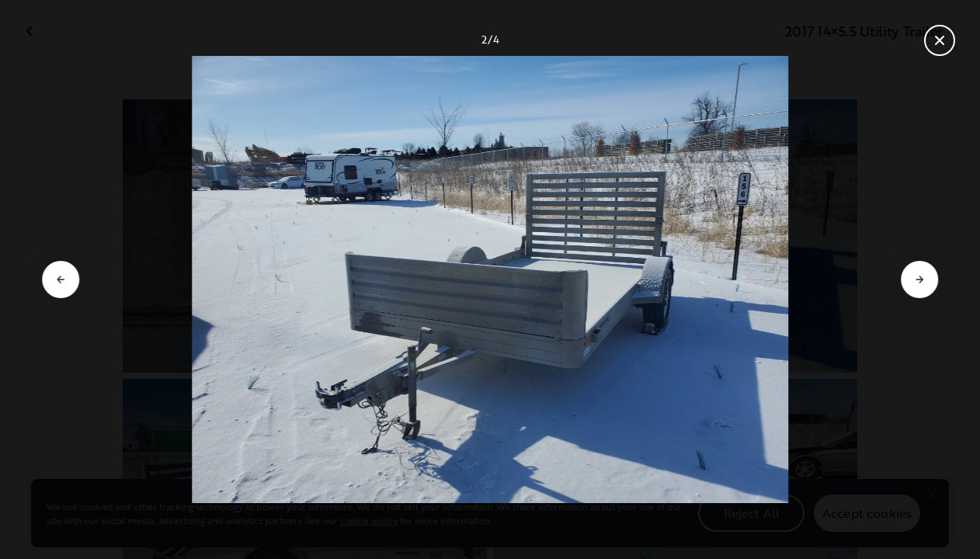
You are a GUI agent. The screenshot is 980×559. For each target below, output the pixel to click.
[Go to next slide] (919, 279)
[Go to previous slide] (61, 279)
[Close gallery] (940, 40)
